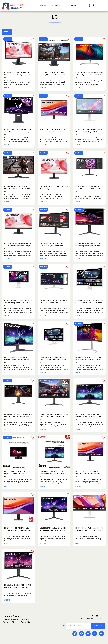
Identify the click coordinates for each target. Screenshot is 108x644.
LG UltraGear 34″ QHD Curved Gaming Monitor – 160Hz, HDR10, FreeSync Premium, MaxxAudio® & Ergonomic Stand (18, 416)
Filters (7, 31)
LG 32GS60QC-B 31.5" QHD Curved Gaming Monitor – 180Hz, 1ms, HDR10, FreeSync (54, 74)
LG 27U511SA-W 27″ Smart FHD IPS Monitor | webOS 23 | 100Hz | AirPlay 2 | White (54, 359)
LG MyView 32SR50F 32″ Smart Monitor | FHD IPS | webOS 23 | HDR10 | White (89, 302)
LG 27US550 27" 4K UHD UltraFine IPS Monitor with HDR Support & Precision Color (89, 131)
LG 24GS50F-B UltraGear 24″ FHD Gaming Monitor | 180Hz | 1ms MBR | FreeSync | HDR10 (89, 416)
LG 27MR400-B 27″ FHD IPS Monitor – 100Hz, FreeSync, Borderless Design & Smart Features (18, 245)
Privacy (14, 622)
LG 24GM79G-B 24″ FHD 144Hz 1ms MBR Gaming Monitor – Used (17, 473)
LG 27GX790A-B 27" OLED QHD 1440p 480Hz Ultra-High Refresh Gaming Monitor (18, 131)
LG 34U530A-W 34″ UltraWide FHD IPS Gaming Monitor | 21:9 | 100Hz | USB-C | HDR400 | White (89, 530)
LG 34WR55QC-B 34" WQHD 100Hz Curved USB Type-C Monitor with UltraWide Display (52, 245)
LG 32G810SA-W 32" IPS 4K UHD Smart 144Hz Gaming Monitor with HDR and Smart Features (18, 302)
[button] (94, 6)
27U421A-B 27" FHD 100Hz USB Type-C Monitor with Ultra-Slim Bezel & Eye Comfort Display (54, 131)
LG (5, 78)
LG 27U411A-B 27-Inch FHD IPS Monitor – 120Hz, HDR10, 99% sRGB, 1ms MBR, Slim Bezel (88, 473)
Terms (6, 622)
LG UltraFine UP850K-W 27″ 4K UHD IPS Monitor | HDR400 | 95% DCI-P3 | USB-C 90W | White (88, 359)
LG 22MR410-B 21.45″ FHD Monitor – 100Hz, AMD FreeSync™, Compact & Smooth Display (17, 74)
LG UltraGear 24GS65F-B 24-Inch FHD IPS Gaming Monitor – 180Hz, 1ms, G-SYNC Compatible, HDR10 (18, 587)
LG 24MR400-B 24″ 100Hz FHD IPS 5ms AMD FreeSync (54, 188)
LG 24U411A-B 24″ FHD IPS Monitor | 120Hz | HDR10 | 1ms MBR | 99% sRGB (18, 529)
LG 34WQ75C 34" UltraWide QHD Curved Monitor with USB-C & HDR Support (88, 188)
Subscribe (98, 626)
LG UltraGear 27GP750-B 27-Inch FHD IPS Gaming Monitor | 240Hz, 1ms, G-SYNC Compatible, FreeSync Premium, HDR (89, 245)
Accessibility (25, 622)
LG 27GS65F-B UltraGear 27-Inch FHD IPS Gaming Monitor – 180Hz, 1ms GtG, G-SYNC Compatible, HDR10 (53, 530)
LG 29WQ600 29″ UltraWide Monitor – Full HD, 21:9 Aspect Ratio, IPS (53, 302)
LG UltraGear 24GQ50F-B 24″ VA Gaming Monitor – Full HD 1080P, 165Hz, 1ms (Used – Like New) (52, 473)
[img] (54, 452)
